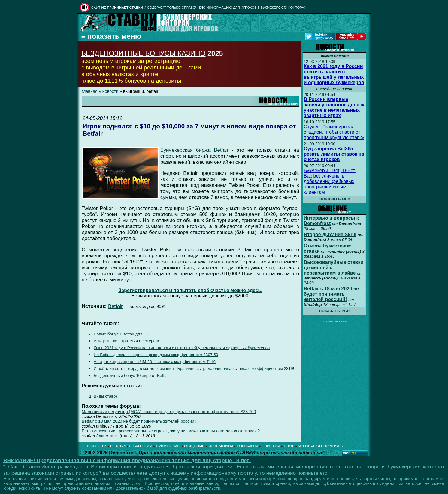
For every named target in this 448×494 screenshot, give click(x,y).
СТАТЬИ (118, 446)
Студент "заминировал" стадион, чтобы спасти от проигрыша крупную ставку (334, 132)
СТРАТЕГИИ (141, 446)
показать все (335, 199)
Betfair (115, 306)
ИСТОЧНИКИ (221, 446)
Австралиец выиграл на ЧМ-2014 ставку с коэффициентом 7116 (155, 362)
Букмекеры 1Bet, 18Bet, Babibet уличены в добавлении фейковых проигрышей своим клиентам (330, 181)
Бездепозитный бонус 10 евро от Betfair (131, 375)
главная (90, 91)
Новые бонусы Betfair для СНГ (123, 334)
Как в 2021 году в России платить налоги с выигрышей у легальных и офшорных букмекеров (182, 348)
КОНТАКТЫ (247, 446)
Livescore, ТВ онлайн (335, 322)
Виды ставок (106, 396)
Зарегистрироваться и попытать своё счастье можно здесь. (190, 290)
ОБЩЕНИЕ (194, 446)
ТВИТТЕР (271, 446)
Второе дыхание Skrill (330, 235)
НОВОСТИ (97, 446)
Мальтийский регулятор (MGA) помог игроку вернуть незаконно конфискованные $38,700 (169, 412)
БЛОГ (289, 446)
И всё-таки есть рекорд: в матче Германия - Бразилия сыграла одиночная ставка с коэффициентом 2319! (194, 369)
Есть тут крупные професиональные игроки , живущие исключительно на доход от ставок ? (171, 431)
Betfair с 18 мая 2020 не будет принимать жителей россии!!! (140, 421)
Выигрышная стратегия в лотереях (127, 341)
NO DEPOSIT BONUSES (321, 446)
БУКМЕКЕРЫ (168, 446)
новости (110, 91)
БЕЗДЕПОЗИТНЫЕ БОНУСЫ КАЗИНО (144, 53)
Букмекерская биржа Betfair (194, 150)
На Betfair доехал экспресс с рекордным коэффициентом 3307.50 (156, 355)
